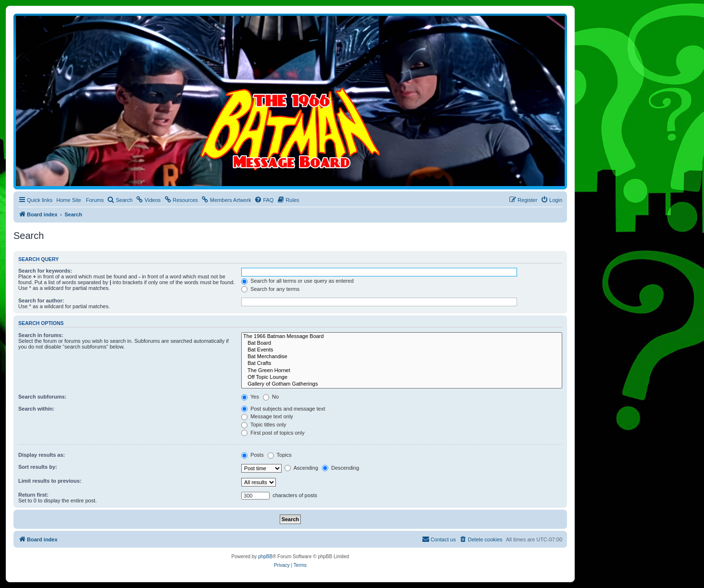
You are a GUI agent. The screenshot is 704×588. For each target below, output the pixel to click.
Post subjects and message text (283, 409)
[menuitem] (120, 200)
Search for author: (41, 300)
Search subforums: (42, 397)
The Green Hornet (402, 371)
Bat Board (402, 343)
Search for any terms (270, 289)
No (271, 397)
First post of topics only (273, 433)
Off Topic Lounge (402, 377)
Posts (253, 455)
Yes (250, 397)
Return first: (33, 495)
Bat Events (402, 350)
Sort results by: (38, 467)
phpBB (265, 557)
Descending (340, 468)
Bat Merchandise (402, 357)
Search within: (36, 409)
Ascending (301, 468)
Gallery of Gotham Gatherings (402, 384)
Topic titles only (264, 425)
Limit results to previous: (50, 481)
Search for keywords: (45, 271)
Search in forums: (41, 335)
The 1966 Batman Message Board (402, 337)
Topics (280, 455)
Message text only (267, 416)
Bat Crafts (402, 363)
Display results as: (42, 455)
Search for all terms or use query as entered (297, 281)
